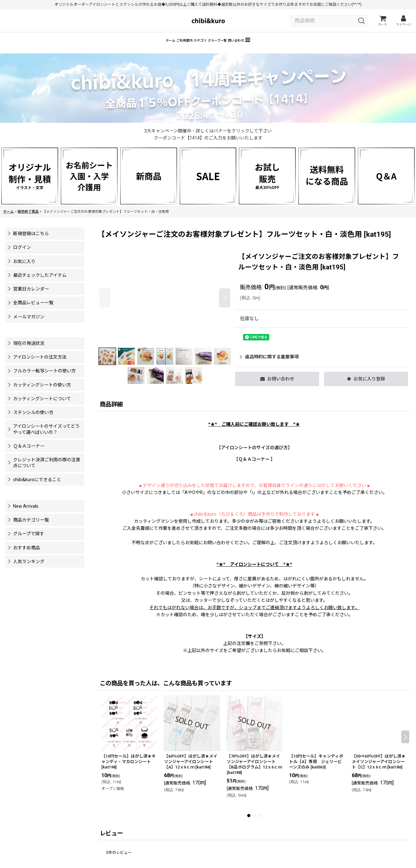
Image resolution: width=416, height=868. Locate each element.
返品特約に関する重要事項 (269, 366)
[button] (295, 48)
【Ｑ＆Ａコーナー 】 (254, 468)
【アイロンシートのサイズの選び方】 (254, 457)
